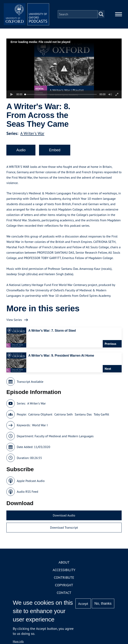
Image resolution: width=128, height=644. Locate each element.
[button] (64, 70)
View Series (14, 321)
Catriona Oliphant (40, 415)
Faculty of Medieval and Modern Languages (64, 437)
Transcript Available (30, 383)
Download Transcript (64, 529)
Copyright (64, 586)
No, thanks (103, 603)
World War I (40, 426)
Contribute (64, 579)
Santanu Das (83, 415)
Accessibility (64, 571)
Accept (83, 604)
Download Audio (64, 516)
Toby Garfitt (102, 415)
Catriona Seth (64, 415)
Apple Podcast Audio (31, 482)
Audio (21, 151)
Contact (64, 594)
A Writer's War (32, 135)
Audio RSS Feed (27, 493)
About (64, 563)
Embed (55, 151)
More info (18, 641)
